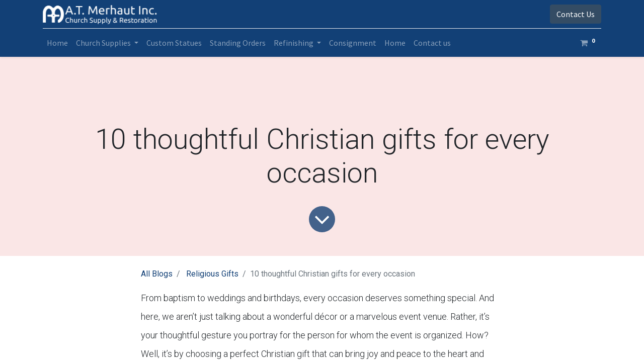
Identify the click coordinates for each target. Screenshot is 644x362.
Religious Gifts (212, 274)
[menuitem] (57, 43)
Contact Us (576, 14)
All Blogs (157, 274)
